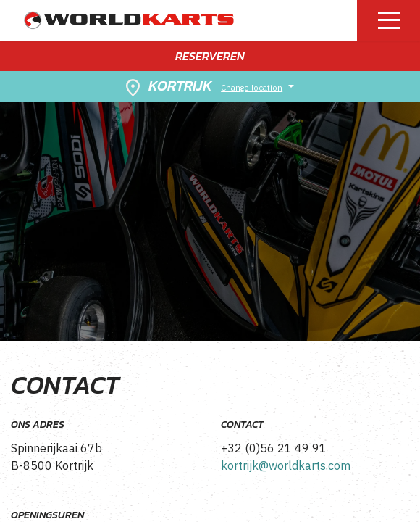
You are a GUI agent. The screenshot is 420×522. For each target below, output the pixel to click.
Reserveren (210, 56)
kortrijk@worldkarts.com (286, 465)
